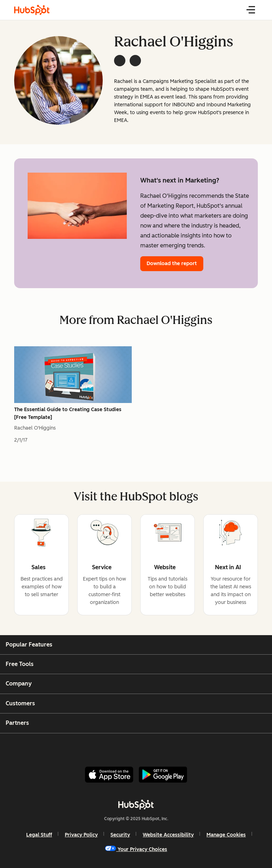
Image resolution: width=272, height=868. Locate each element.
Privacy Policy (81, 835)
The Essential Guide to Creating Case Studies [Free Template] (68, 413)
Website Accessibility (168, 835)
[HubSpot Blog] (32, 10)
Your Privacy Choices (136, 849)
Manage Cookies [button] (226, 835)
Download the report (172, 264)
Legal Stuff (39, 835)
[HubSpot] (136, 805)
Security (120, 835)
